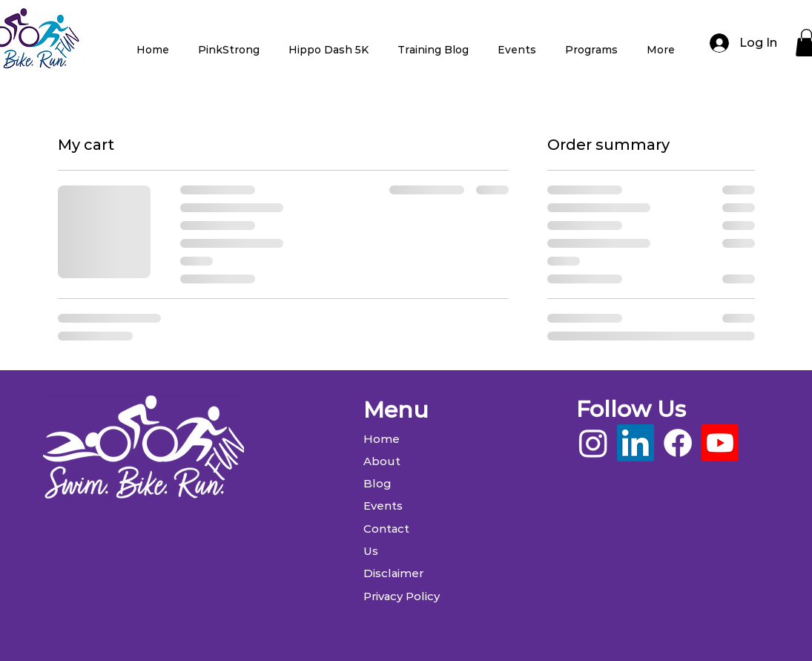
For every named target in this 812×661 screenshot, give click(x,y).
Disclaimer (393, 573)
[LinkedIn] (636, 443)
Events (383, 506)
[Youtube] (720, 443)
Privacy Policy (402, 596)
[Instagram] (593, 443)
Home (382, 439)
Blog (377, 483)
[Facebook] (678, 443)
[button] (229, 43)
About (382, 461)
